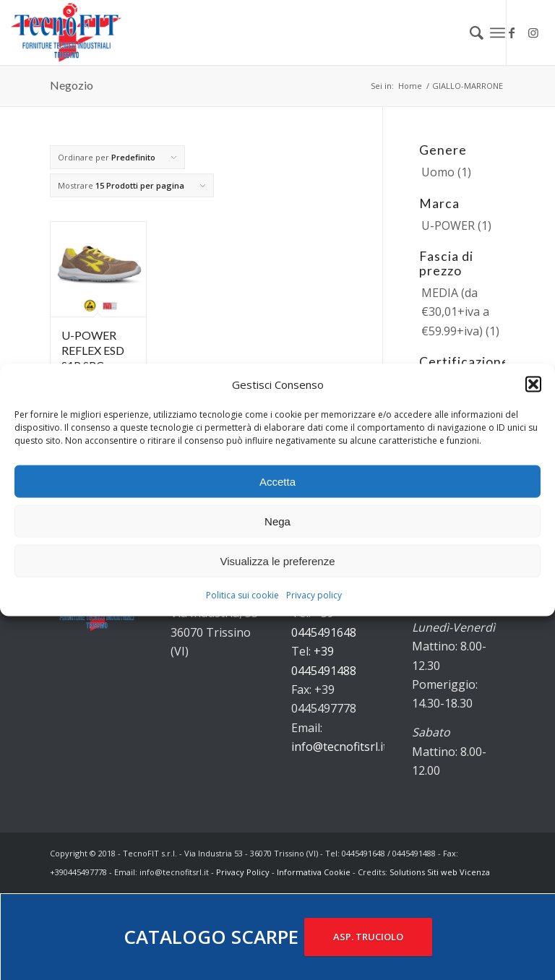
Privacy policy (314, 595)
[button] (533, 384)
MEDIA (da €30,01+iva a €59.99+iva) (455, 312)
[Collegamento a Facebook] (512, 33)
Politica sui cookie (242, 595)
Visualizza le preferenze (278, 561)
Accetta (277, 482)
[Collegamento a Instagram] (533, 33)
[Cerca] (469, 33)
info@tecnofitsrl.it (339, 747)
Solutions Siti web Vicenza (440, 872)
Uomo (438, 172)
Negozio (72, 85)
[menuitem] (469, 33)
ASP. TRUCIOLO (368, 937)
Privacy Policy (243, 872)
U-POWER (448, 225)
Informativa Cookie (314, 872)
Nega (277, 521)
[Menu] (498, 33)
